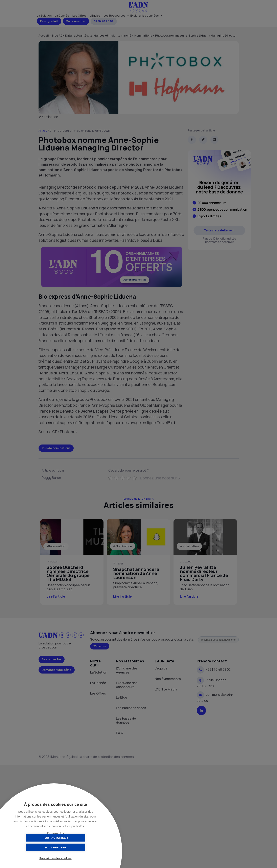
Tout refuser (76, 847)
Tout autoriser (35, 847)
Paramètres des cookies (56, 858)
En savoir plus (55, 833)
